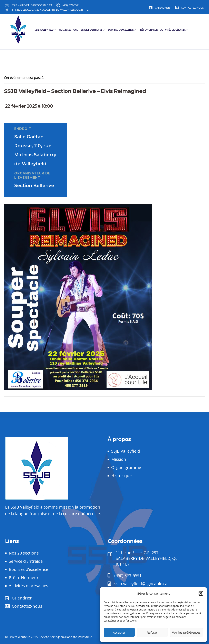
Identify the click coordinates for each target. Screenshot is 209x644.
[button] (201, 593)
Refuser (152, 632)
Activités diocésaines (174, 31)
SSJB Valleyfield (45, 31)
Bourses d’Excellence (122, 31)
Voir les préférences (186, 632)
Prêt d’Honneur (148, 31)
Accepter (119, 632)
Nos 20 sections (68, 31)
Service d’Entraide (93, 31)
